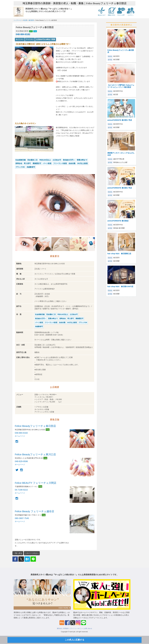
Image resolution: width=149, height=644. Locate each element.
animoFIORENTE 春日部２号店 (120, 120)
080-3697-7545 (22, 518)
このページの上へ (32, 553)
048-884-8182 (23, 34)
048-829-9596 (21, 461)
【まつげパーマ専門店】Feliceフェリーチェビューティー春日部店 (121, 86)
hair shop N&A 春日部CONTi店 (120, 286)
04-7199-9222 (21, 490)
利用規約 (66, 628)
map (48, 430)
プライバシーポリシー (76, 628)
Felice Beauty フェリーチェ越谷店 (34, 511)
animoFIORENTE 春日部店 (118, 221)
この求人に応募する (74, 640)
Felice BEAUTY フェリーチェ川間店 (36, 483)
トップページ (18, 20)
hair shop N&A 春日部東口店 (119, 254)
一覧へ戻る (18, 553)
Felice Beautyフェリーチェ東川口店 (35, 454)
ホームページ (20, 436)
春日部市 (31, 20)
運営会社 (60, 628)
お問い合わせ (88, 628)
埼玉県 (25, 20)
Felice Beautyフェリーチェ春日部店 (35, 426)
